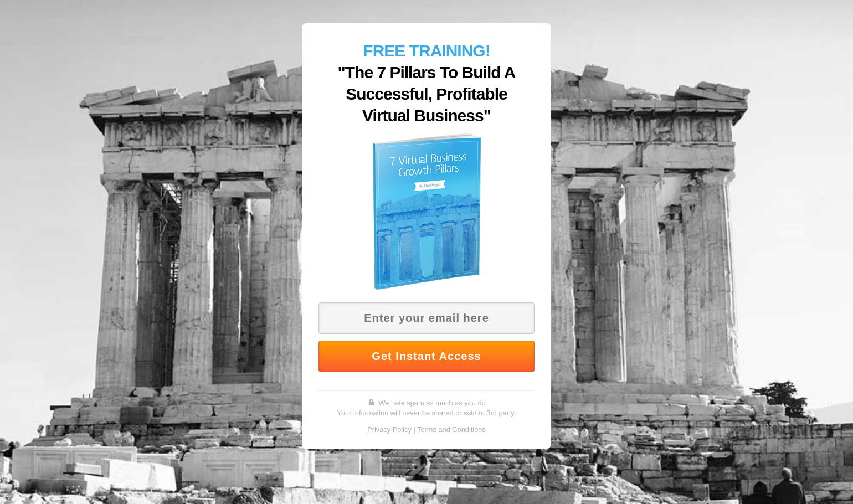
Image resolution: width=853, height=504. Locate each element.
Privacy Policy (389, 430)
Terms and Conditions (451, 430)
